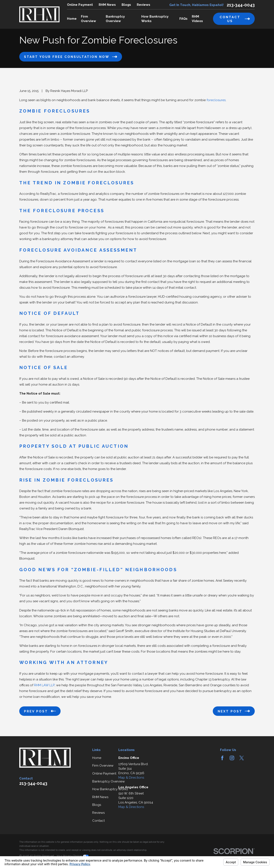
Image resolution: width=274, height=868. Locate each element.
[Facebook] (222, 758)
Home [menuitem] (72, 19)
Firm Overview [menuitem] (89, 19)
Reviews (144, 5)
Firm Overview (103, 766)
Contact (98, 821)
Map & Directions (131, 778)
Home (97, 758)
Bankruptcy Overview (109, 781)
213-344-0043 (241, 5)
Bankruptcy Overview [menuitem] (115, 19)
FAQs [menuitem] (183, 19)
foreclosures (216, 100)
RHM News (107, 5)
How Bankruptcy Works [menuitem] (155, 19)
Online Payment (80, 5)
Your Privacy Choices (73, 856)
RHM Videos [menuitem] (197, 19)
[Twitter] (242, 758)
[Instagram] (232, 758)
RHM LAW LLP (44, 685)
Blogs (126, 5)
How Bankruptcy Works (110, 789)
